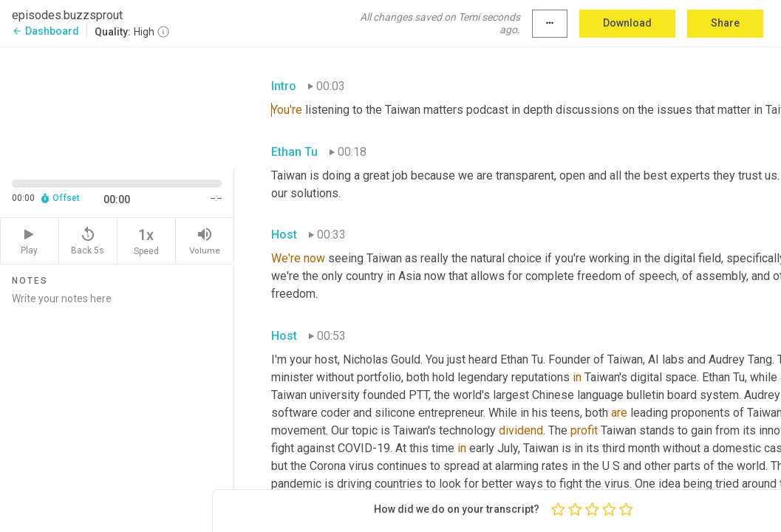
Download (627, 23)
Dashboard (45, 31)
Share (725, 23)
